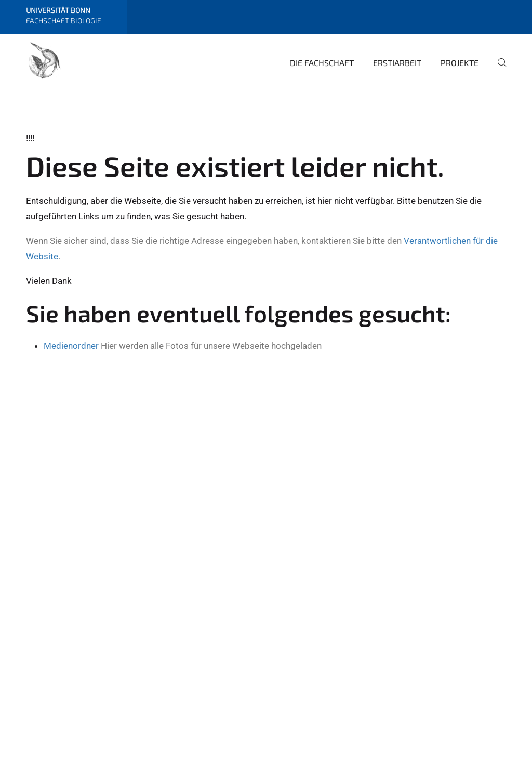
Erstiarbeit (397, 63)
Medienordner (71, 346)
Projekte (460, 63)
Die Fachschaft (322, 63)
